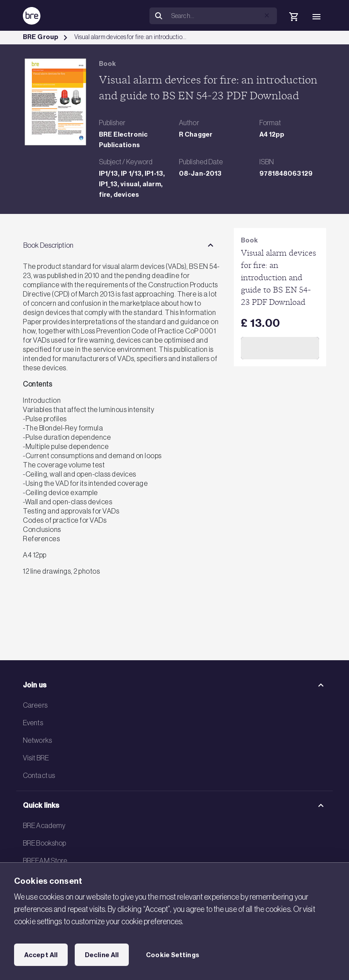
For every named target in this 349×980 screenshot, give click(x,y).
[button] (267, 15)
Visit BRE (36, 758)
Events (33, 723)
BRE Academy (44, 825)
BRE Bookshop (44, 843)
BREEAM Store (45, 861)
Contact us (39, 775)
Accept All (41, 955)
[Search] (222, 16)
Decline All (102, 955)
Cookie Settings (173, 955)
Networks (37, 740)
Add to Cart (280, 348)
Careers (35, 705)
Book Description (48, 245)
